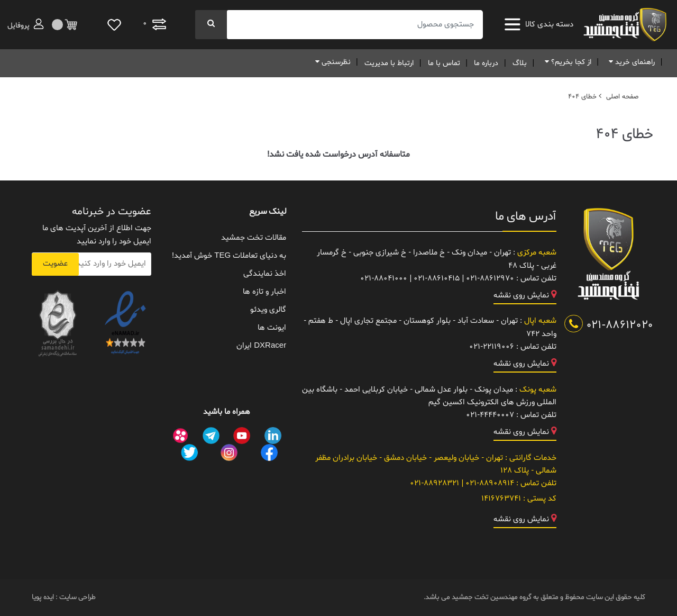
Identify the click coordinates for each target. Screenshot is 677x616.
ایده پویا (43, 597)
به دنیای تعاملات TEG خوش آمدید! (229, 256)
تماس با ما (444, 63)
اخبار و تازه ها (264, 292)
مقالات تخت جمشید (254, 238)
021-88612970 (490, 279)
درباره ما (486, 63)
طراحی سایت (77, 597)
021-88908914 (489, 483)
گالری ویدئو (268, 310)
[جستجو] (211, 25)
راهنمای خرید (630, 62)
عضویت (55, 264)
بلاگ (520, 63)
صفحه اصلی (622, 97)
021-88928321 (434, 483)
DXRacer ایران (261, 346)
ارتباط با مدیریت (389, 63)
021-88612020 (609, 325)
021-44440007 (490, 415)
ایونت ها (272, 328)
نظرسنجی (331, 62)
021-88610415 (437, 279)
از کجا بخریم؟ (566, 62)
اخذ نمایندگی (265, 274)
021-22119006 (492, 347)
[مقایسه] (154, 25)
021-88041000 (384, 279)
